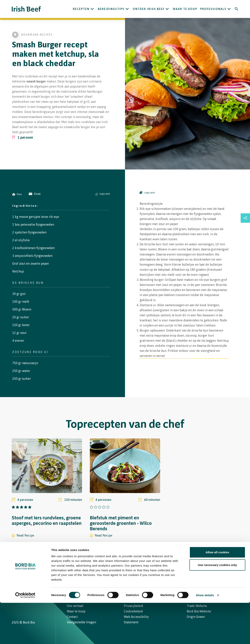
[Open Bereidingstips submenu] (127, 9)
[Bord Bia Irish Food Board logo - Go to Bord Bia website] (27, 577)
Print (17, 194)
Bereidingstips (111, 9)
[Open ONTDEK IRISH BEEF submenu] (167, 9)
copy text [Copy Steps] (147, 193)
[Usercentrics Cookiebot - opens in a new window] (25, 636)
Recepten (81, 9)
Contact (133, 575)
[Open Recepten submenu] (92, 9)
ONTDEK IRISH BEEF (149, 9)
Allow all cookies (217, 593)
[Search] (237, 9)
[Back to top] (237, 575)
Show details (205, 636)
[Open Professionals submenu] (229, 9)
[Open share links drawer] (245, 218)
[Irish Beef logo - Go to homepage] (26, 9)
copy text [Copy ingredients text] (103, 194)
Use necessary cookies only (217, 606)
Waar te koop (185, 9)
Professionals (213, 9)
